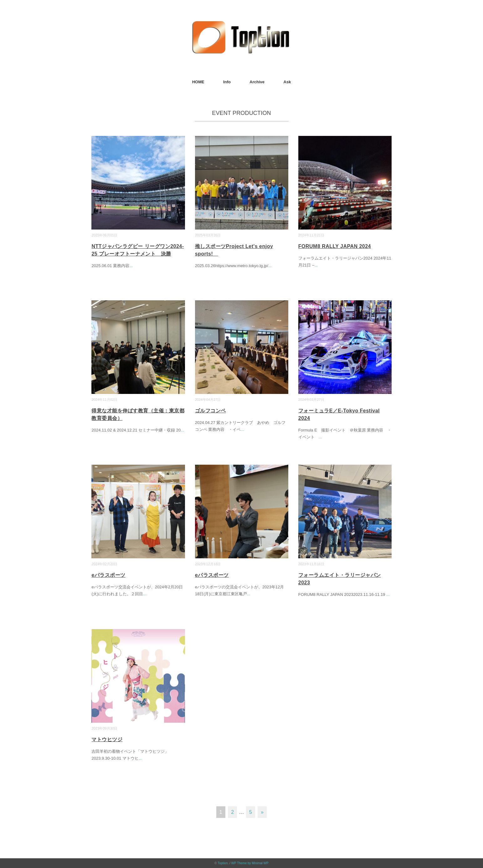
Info (227, 82)
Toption (223, 863)
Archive (257, 82)
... (131, 266)
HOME (198, 82)
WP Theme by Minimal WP (250, 863)
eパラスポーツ (108, 575)
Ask (287, 82)
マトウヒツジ (107, 739)
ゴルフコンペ (211, 411)
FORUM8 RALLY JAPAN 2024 (335, 246)
